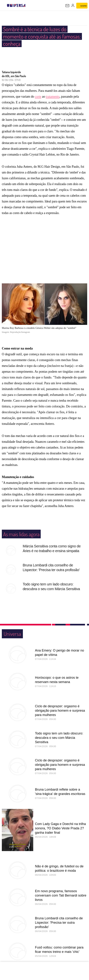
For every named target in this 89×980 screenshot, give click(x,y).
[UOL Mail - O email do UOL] (67, 6)
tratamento (53, 97)
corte (38, 97)
